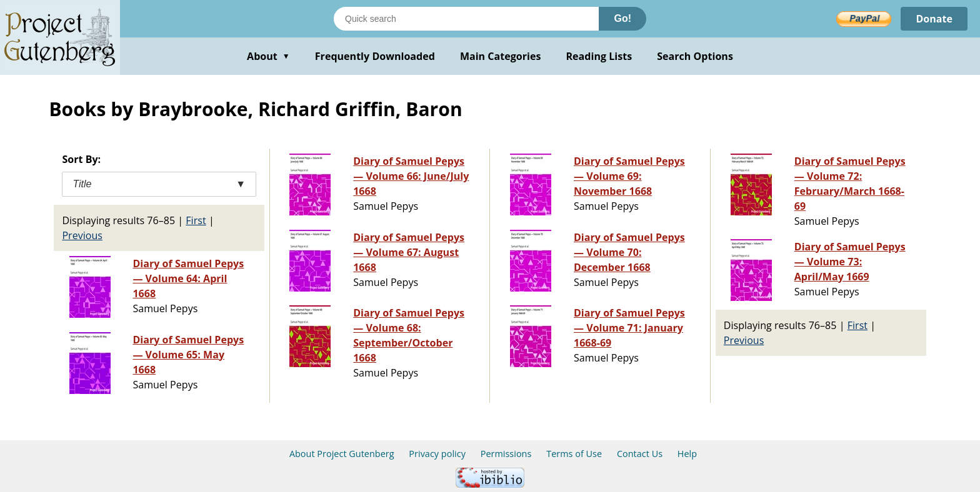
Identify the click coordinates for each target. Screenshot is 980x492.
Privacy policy (437, 454)
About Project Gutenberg (342, 454)
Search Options (695, 56)
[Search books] (466, 19)
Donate (934, 19)
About (268, 56)
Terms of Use (574, 454)
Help (687, 454)
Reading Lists (599, 56)
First (196, 220)
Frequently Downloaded (375, 56)
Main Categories (501, 56)
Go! (622, 18)
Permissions (506, 454)
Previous (82, 235)
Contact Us (640, 454)
